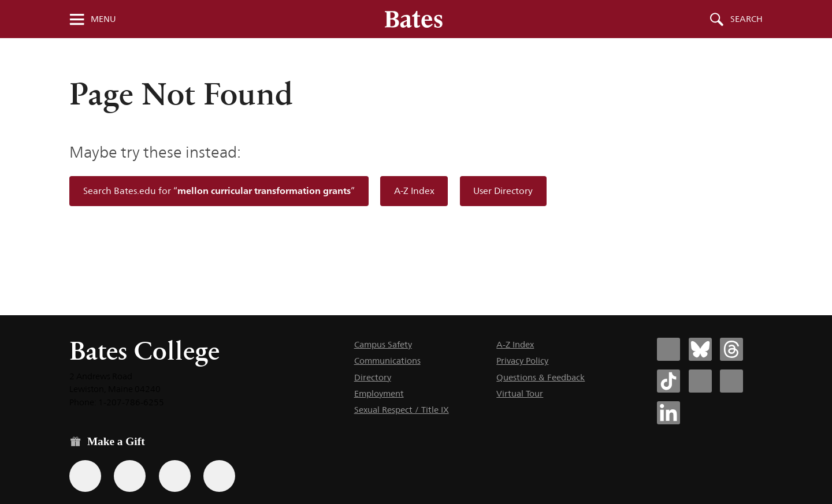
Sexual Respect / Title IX (402, 410)
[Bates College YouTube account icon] (731, 381)
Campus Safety (383, 344)
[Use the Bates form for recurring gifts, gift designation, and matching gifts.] (85, 476)
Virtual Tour (520, 393)
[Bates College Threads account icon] (731, 349)
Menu (103, 19)
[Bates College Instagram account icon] (700, 381)
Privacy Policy (522, 361)
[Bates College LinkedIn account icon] (668, 413)
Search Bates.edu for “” (219, 191)
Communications (387, 361)
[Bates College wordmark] (414, 19)
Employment (379, 393)
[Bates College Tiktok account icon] (668, 381)
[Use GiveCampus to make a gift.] (219, 476)
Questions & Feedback (541, 377)
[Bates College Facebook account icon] (668, 349)
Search (746, 19)
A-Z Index (414, 191)
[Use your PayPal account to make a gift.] (175, 476)
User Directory (503, 191)
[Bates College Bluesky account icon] (700, 349)
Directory (373, 377)
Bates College (144, 351)
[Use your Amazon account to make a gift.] (130, 476)
